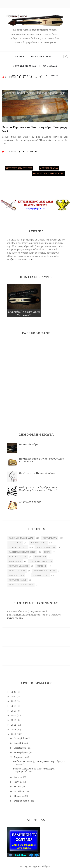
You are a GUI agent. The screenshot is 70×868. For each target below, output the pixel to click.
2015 (14, 720)
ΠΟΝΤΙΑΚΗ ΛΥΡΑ (41, 56)
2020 (14, 696)
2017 (14, 711)
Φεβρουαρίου (22, 801)
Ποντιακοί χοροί (38, 543)
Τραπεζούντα (15, 561)
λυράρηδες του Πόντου (44, 571)
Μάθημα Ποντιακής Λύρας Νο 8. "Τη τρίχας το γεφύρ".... (39, 763)
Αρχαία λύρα (40, 557)
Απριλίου (19, 791)
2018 (14, 706)
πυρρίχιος (41, 566)
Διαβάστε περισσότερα (20, 259)
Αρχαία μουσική (16, 575)
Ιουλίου (18, 777)
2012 (14, 734)
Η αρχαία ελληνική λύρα (41, 561)
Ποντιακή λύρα (50, 538)
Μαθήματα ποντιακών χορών (22, 552)
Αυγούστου (21, 757)
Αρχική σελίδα (49, 168)
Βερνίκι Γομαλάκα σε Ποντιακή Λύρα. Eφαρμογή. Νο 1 (35, 129)
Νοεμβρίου (20, 743)
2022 (14, 692)
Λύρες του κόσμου (18, 547)
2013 (14, 729)
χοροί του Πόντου (18, 557)
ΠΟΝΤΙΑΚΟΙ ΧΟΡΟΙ (23, 75)
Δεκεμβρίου (21, 738)
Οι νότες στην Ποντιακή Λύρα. (37, 473)
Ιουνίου (18, 782)
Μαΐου (18, 786)
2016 (14, 715)
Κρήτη (47, 552)
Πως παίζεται (15, 543)
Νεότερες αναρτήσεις (19, 168)
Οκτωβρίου (20, 748)
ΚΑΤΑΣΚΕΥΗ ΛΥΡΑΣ (25, 66)
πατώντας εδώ (15, 618)
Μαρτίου (19, 796)
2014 (14, 725)
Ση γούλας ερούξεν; (31, 502)
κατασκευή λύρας (17, 571)
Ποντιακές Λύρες (29, 444)
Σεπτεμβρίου (21, 752)
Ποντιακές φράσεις (18, 580)
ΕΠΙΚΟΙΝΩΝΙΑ (50, 75)
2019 (14, 701)
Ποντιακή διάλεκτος (19, 566)
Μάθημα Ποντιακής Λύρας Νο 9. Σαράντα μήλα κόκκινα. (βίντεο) (38, 489)
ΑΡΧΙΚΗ (20, 56)
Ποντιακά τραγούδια (45, 547)
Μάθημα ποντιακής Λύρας (21, 538)
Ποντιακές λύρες (40, 575)
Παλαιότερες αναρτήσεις (49, 173)
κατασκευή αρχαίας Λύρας (21, 585)
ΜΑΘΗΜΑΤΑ (50, 66)
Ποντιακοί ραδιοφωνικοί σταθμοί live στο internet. (41, 460)
